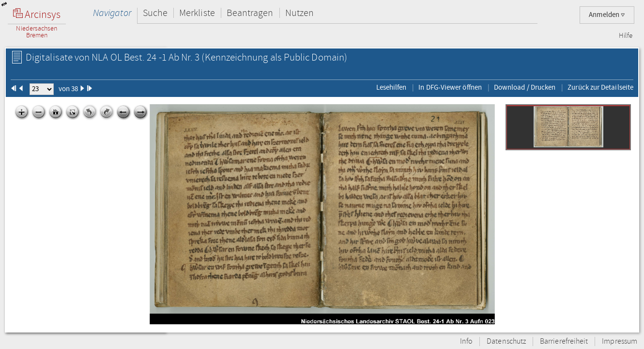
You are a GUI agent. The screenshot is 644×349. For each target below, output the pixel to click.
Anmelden (607, 15)
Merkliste (197, 13)
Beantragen (250, 13)
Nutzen (299, 13)
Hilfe (626, 36)
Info (466, 341)
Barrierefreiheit (564, 341)
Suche (155, 13)
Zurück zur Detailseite (600, 87)
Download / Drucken (525, 87)
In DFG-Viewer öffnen (450, 87)
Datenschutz (506, 341)
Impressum (620, 341)
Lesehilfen (391, 87)
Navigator (112, 13)
